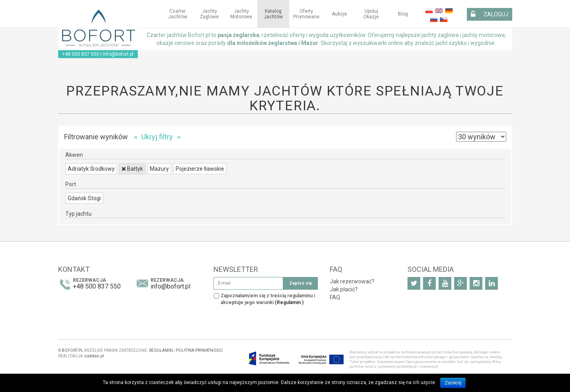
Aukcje (339, 14)
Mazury (159, 169)
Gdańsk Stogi (84, 198)
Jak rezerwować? (352, 281)
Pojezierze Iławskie (200, 169)
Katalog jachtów (273, 14)
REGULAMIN (161, 350)
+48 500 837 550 (81, 54)
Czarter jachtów (178, 14)
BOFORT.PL (72, 350)
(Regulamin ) (289, 302)
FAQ (335, 297)
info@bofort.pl (118, 54)
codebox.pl (94, 356)
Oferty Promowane (306, 14)
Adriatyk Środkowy (91, 169)
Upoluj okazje (371, 14)
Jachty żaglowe (209, 14)
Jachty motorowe (241, 14)
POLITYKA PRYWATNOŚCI (199, 350)
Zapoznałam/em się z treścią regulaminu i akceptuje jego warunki (268, 299)
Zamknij (453, 383)
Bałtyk (132, 169)
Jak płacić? (344, 289)
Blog (403, 14)
